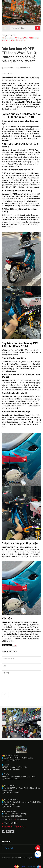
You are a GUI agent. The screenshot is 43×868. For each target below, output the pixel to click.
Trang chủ (5, 36)
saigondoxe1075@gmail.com (14, 826)
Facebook (9, 848)
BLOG (13, 36)
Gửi (5, 694)
